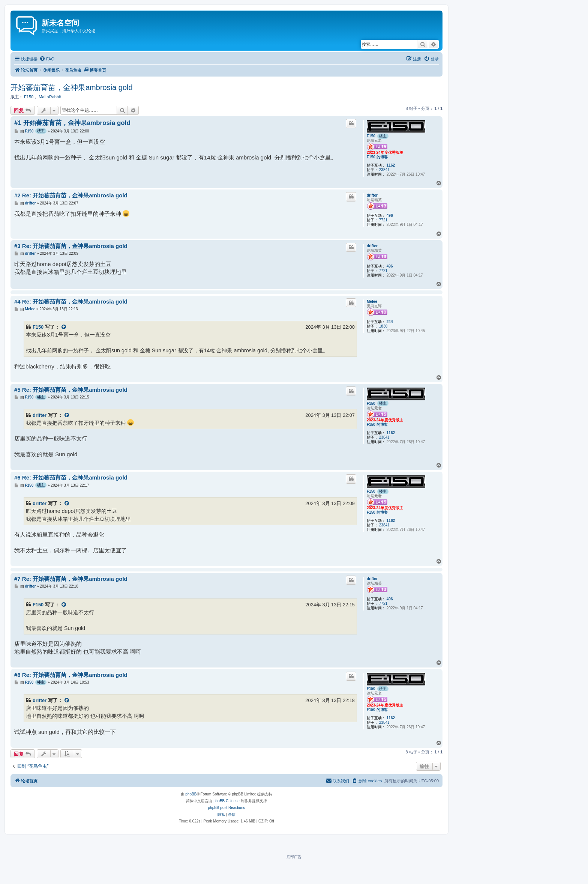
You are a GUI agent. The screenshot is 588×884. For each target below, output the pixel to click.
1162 (391, 165)
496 (390, 216)
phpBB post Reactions (227, 808)
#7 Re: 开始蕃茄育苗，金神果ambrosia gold (71, 579)
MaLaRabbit (50, 97)
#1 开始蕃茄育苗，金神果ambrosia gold (72, 123)
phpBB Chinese (226, 801)
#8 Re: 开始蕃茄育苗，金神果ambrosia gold (71, 675)
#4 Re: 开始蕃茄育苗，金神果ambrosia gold (71, 301)
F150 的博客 (377, 157)
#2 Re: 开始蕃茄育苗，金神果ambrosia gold (71, 195)
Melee (372, 301)
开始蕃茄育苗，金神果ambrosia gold (72, 87)
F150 (29, 97)
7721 (383, 220)
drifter (372, 195)
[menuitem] (47, 59)
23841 (384, 170)
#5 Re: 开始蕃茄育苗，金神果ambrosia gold (71, 390)
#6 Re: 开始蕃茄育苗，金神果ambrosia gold (71, 477)
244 (390, 322)
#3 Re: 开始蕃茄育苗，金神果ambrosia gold (71, 246)
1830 (383, 326)
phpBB (191, 794)
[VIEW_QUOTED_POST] (64, 327)
